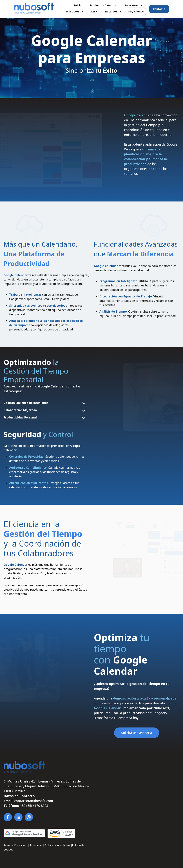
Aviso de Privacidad (15, 845)
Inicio (78, 5)
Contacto (159, 9)
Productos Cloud (101, 5)
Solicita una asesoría (137, 733)
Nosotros (73, 11)
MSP (94, 11)
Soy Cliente (136, 11)
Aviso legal (36, 845)
